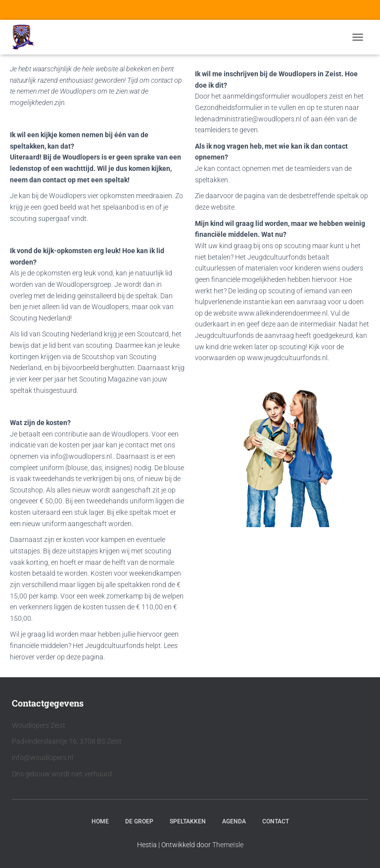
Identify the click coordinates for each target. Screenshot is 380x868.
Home (100, 821)
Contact (276, 821)
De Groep (139, 821)
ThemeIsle (228, 845)
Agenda (234, 821)
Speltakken (188, 821)
